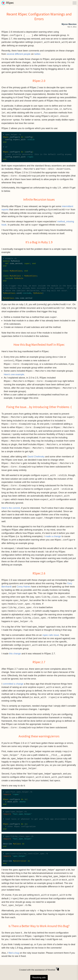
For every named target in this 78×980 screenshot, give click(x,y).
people (27, 54)
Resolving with (39, 973)
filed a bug (14, 946)
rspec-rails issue (51, 630)
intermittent (68, 205)
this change (15, 648)
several (10, 54)
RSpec (10, 3)
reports (5, 209)
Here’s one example (14, 372)
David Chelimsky (36, 453)
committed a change (13, 678)
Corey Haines (24, 582)
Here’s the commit (11, 504)
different (19, 54)
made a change (53, 532)
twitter (37, 54)
